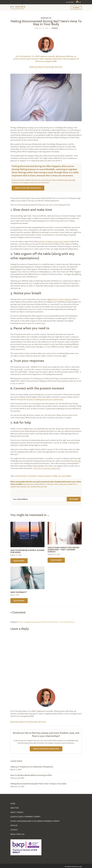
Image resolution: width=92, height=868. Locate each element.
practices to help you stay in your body (53, 241)
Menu (76, 8)
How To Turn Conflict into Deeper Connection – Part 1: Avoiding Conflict (63, 550)
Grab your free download (28, 188)
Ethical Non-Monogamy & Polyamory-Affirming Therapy (35, 821)
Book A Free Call (18, 834)
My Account (70, 2)
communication (21, 476)
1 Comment (54, 28)
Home (13, 804)
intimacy (41, 476)
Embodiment (45, 18)
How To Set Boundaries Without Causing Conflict (31, 775)
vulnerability (66, 476)
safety (55, 476)
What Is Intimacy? (19, 592)
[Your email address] (39, 499)
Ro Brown (18, 7)
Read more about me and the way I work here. (28, 722)
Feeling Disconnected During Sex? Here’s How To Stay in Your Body (38, 784)
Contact (14, 830)
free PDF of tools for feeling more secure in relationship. (42, 399)
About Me (15, 808)
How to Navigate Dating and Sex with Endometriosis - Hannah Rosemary (46, 622)
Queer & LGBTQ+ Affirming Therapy (25, 817)
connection (32, 476)
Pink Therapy (76, 461)
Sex (50, 18)
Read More (19, 561)
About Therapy (17, 812)
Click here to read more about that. (47, 468)
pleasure (48, 476)
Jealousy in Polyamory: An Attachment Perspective (32, 767)
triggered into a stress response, (59, 299)
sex (59, 476)
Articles (14, 825)
